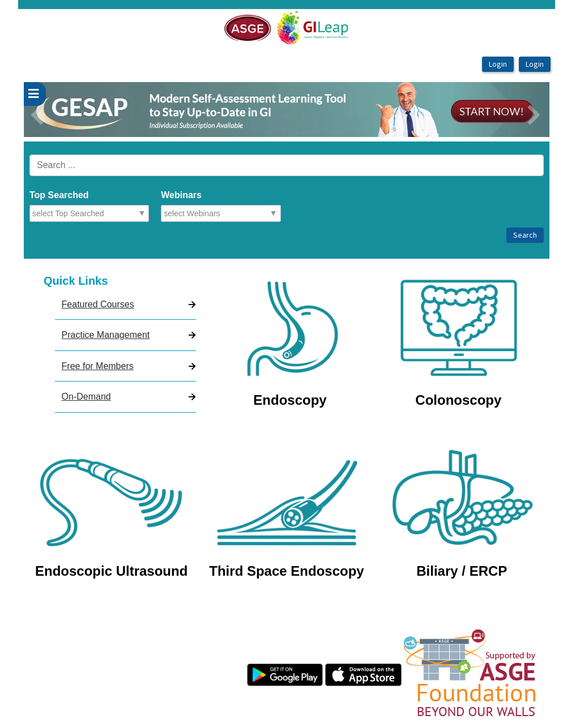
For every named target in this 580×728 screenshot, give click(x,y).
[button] (63, 110)
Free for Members (98, 366)
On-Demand (86, 397)
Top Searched (59, 195)
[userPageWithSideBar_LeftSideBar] (35, 94)
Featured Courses (98, 304)
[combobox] (82, 213)
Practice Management (106, 335)
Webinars (181, 195)
